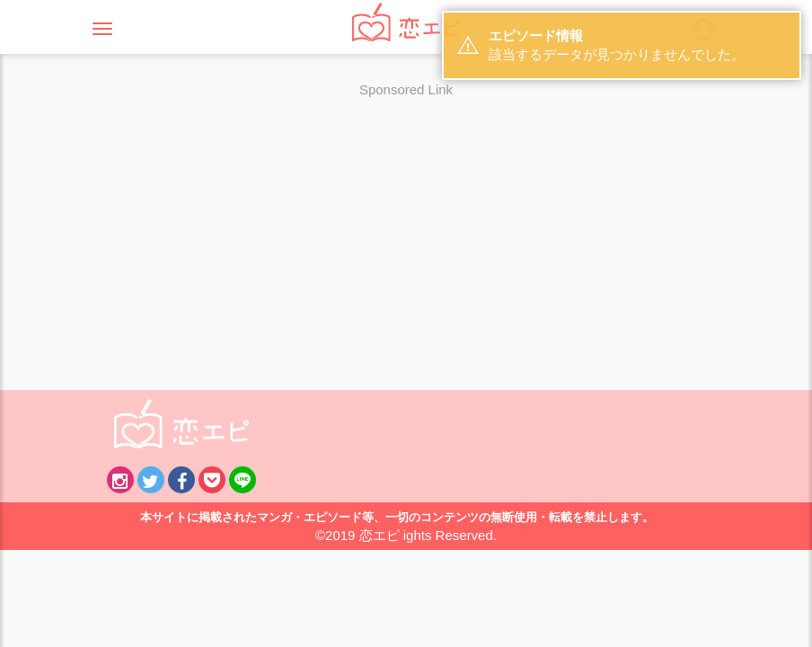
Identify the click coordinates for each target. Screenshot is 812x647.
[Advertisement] (406, 233)
